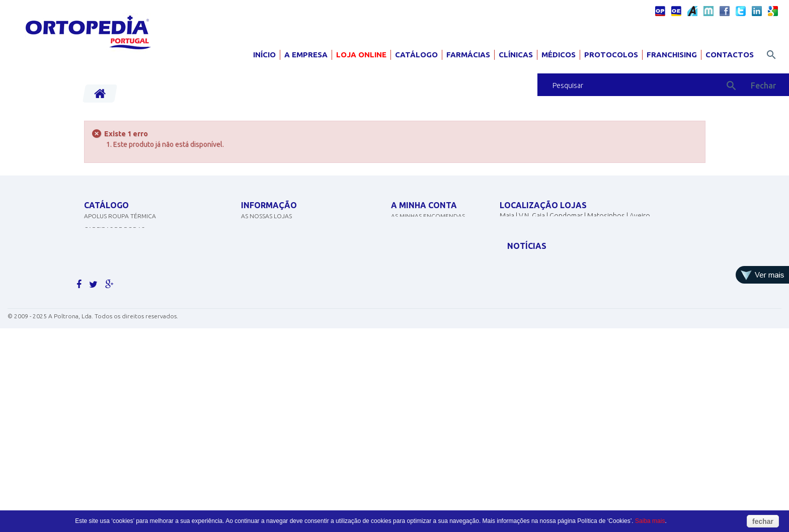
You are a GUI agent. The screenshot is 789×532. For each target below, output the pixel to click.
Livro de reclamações (277, 318)
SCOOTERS (100, 304)
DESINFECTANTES (109, 265)
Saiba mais (650, 521)
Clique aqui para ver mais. (126, 370)
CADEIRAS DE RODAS (114, 239)
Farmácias (468, 55)
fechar (763, 521)
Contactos (730, 55)
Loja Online (361, 55)
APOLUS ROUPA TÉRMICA (120, 226)
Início (264, 55)
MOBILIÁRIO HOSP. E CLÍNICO (126, 344)
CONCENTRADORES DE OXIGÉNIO (133, 252)
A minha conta (424, 205)
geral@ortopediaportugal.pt (559, 263)
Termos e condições (274, 278)
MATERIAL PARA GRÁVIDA (120, 291)
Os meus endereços (422, 252)
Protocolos (611, 55)
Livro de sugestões (272, 291)
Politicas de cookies (274, 252)
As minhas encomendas (428, 226)
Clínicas (516, 55)
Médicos (559, 55)
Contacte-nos (264, 239)
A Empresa (306, 55)
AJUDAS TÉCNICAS (110, 331)
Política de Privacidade (279, 265)
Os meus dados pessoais (429, 265)
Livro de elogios (268, 304)
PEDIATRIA (99, 357)
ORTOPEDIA (101, 318)
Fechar (763, 85)
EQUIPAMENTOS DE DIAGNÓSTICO (133, 278)
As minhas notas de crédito (436, 239)
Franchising (672, 55)
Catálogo (416, 55)
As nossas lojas (266, 226)
